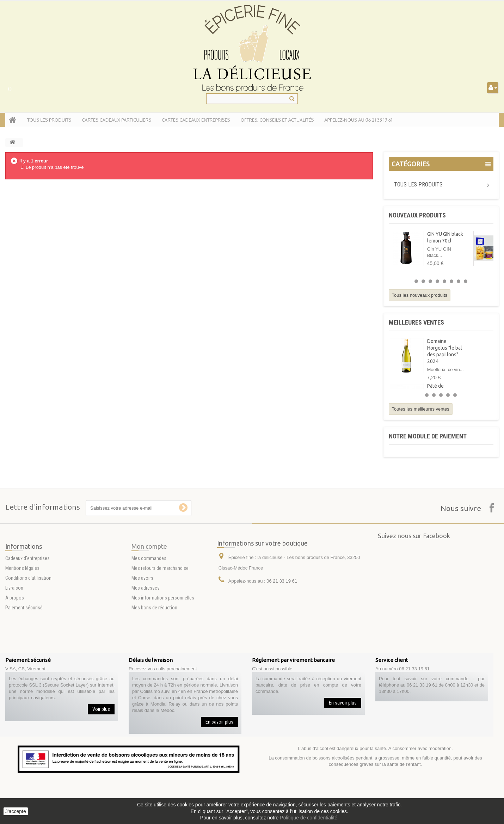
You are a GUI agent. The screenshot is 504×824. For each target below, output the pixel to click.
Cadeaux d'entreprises (27, 590)
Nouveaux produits (417, 215)
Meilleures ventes (416, 322)
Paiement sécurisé (24, 639)
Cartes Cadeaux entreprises (196, 120)
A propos (15, 629)
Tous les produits (418, 185)
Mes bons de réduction (154, 639)
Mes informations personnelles (163, 629)
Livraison (14, 619)
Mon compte (149, 578)
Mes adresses (146, 619)
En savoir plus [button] (219, 722)
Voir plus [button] (101, 709)
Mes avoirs (142, 609)
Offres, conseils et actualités (277, 120)
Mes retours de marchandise (160, 599)
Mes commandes (149, 590)
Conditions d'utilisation (28, 609)
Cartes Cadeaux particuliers (116, 120)
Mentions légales (22, 599)
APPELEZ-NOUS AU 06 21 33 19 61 (358, 120)
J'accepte (16, 811)
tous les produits (49, 120)
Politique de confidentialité (309, 818)
